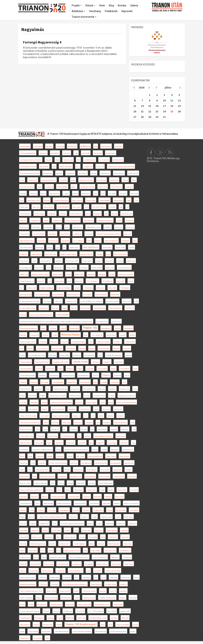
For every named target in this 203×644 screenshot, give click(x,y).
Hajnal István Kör (119, 477)
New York (23, 524)
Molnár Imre (125, 429)
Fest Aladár (112, 194)
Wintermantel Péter (99, 308)
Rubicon (68, 490)
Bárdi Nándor (115, 450)
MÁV (35, 477)
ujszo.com (79, 402)
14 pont (99, 524)
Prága (133, 423)
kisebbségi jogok (64, 510)
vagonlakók (107, 423)
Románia (70, 618)
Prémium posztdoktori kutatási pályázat (76, 450)
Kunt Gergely (45, 382)
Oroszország (129, 221)
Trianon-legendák (25, 147)
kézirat (22, 180)
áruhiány (46, 221)
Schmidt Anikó (68, 611)
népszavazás (24, 261)
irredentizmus (86, 194)
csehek (34, 261)
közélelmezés (114, 180)
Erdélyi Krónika (119, 362)
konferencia (85, 146)
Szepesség (40, 456)
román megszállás (104, 349)
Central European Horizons (28, 167)
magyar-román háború (120, 423)
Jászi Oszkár (80, 611)
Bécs (65, 429)
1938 (49, 268)
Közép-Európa (59, 281)
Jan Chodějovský (108, 281)
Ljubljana (33, 524)
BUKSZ (43, 194)
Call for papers (36, 227)
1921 (30, 470)
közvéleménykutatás (68, 436)
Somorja (70, 456)
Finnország (23, 564)
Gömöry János (86, 530)
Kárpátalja (82, 349)
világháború (59, 261)
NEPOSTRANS (91, 402)
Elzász (22, 456)
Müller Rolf (23, 221)
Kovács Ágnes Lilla (26, 268)
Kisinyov (50, 248)
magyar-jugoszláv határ (42, 362)
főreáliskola (74, 429)
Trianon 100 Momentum (131, 504)
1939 (38, 429)
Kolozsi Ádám (93, 537)
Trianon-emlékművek (115, 308)
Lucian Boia (43, 342)
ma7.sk (59, 227)
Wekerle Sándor (120, 248)
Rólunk (91, 5)
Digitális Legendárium (66, 167)
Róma (91, 342)
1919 (43, 551)
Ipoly (106, 214)
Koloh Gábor (47, 301)
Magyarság (117, 376)
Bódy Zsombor (112, 611)
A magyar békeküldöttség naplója (30, 301)
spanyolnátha (52, 234)
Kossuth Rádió (34, 571)
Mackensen (89, 234)
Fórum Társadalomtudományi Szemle (31, 591)
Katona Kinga (57, 470)
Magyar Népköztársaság (28, 578)
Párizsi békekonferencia (62, 632)
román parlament (92, 470)
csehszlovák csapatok (89, 591)
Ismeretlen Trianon (111, 584)
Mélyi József (110, 268)
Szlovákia (123, 335)
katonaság (55, 423)
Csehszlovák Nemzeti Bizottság (30, 423)
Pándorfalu (23, 382)
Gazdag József (124, 389)
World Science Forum (34, 200)
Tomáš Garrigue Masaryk (27, 376)
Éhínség (59, 625)
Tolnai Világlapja (125, 288)
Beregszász (79, 281)
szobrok (22, 355)
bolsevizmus (78, 423)
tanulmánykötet (105, 173)
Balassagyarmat (54, 194)
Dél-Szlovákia (37, 638)
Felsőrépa (23, 315)
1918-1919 (100, 167)
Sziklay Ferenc (129, 564)
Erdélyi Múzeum (124, 456)
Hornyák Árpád (88, 288)
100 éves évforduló (39, 234)
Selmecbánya (70, 173)
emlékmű (45, 530)
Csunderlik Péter (35, 221)
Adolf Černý (74, 463)
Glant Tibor (55, 308)
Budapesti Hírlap (125, 611)
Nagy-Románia (65, 234)
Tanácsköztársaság (51, 598)
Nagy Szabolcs (71, 268)
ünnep (135, 241)
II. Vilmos (66, 194)
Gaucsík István (116, 322)
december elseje (66, 598)
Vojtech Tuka (81, 618)
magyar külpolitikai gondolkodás (103, 436)
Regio (85, 551)
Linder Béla (42, 463)
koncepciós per (72, 147)
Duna (58, 248)
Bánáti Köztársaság (26, 429)
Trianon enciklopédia (101, 295)
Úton (92, 429)
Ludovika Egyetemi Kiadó (113, 571)
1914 (86, 416)
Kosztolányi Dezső (102, 322)
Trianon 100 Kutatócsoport (81, 624)
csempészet (132, 524)
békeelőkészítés (118, 160)
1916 (100, 355)
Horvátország (127, 557)
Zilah (98, 423)
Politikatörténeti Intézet (93, 227)
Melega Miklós (72, 382)
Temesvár (39, 369)
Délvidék (113, 369)
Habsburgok (126, 241)
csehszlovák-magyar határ (114, 355)
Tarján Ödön (90, 369)
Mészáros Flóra (48, 625)
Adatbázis (79, 11)
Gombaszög (119, 147)
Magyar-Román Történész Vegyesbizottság (121, 167)
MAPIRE (30, 349)
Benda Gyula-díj (118, 605)
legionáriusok (72, 409)
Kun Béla (112, 274)
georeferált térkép (58, 295)
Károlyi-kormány (78, 227)
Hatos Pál (113, 591)
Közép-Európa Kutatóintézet (29, 328)
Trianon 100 (90, 328)
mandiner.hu (84, 517)
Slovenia (109, 510)
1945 (136, 200)
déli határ (31, 517)
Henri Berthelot (94, 504)
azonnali (60, 618)
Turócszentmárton (63, 564)
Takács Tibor (125, 537)
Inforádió (70, 483)
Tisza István (39, 268)
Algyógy (22, 517)
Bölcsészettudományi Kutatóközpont (31, 490)
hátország (56, 611)
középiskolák (67, 578)
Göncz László (119, 497)
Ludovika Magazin (26, 362)
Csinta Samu (99, 530)
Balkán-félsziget (48, 504)
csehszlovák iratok (127, 214)
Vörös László (77, 207)
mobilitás (43, 396)
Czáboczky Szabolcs (103, 342)
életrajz (43, 328)
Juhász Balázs (107, 248)
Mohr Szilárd (121, 281)
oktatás (22, 605)
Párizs (47, 638)
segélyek (80, 369)
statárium (99, 261)
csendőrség (33, 194)
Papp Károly (133, 598)
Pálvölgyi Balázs (25, 638)
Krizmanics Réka (89, 355)
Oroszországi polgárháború (28, 153)
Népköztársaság (96, 584)
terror (54, 167)
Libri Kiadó (84, 429)
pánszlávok (123, 591)
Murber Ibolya (131, 261)
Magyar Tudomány (70, 537)
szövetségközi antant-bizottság (30, 173)
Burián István (70, 605)
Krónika (122, 5)
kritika (136, 301)
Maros (36, 557)
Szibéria (119, 221)
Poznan (31, 605)
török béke (23, 335)
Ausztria (136, 625)
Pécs (96, 578)
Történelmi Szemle (99, 396)
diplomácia (116, 349)
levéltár (135, 369)
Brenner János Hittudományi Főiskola (41, 315)
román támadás (88, 221)
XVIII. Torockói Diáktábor (96, 611)
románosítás (121, 524)
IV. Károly (112, 396)
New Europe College (26, 248)
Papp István (36, 207)
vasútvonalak (86, 153)
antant (67, 227)
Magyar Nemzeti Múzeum (127, 396)
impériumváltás (74, 328)
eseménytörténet (25, 214)
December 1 (117, 342)
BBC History (80, 456)
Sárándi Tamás (33, 180)
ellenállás (111, 490)
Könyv (103, 625)
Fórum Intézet (24, 234)
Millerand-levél (117, 470)
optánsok (87, 436)
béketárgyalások (116, 463)
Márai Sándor (24, 227)
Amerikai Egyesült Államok (28, 584)
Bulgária (65, 308)
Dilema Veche (127, 301)
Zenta (76, 530)
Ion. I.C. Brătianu (78, 241)
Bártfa (103, 537)
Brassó (59, 490)
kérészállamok (39, 618)
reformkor (98, 241)
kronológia (104, 382)
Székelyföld (63, 180)
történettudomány (46, 261)
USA (50, 281)
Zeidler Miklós (38, 147)
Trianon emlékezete (76, 214)
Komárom (52, 544)
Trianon (106, 375)
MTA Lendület (105, 470)
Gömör (88, 214)
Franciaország (34, 335)
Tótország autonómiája (42, 295)
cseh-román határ (57, 349)
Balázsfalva (34, 497)
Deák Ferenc (124, 443)
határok (51, 551)
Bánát (77, 578)
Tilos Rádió (23, 544)
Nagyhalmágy (54, 376)
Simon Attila (109, 261)
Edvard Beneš (55, 153)
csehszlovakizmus (26, 504)
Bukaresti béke (44, 167)
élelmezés (59, 173)
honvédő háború (35, 564)
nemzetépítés (83, 173)
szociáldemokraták (90, 160)
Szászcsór (53, 328)
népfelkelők (112, 389)
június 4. (74, 187)
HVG (78, 160)
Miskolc (136, 578)
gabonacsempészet (73, 295)
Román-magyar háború (58, 497)
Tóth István (67, 153)
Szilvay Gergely (65, 355)
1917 (78, 167)
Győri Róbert (98, 571)
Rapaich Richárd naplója (106, 483)
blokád (69, 281)
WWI (22, 288)
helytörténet (77, 355)
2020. (55, 524)
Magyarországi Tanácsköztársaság (61, 402)
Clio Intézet (123, 194)
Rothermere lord (57, 274)
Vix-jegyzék (60, 456)
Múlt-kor (44, 402)
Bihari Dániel (97, 497)
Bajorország (35, 530)
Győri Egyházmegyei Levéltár (98, 618)
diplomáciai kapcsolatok (27, 241)
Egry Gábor (49, 147)
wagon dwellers (24, 477)
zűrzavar (23, 571)
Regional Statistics (26, 443)
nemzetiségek (112, 443)
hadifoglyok (102, 274)
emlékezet (70, 369)
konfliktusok (24, 254)
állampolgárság (128, 328)
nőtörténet (86, 510)
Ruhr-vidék (92, 483)
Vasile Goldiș (106, 504)
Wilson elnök (125, 618)
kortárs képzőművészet (49, 180)
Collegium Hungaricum (47, 288)
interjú (108, 254)
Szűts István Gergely (123, 625)
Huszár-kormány (85, 409)
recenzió (82, 537)
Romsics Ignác (122, 490)
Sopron (77, 598)
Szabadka (41, 510)
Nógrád (76, 591)
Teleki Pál (125, 180)
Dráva (133, 443)
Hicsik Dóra (127, 349)
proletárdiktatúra (106, 328)
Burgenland (114, 429)
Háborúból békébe (58, 382)
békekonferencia (49, 207)
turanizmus (87, 497)
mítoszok (48, 160)
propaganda (89, 423)
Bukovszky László (51, 254)
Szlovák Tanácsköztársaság (58, 463)
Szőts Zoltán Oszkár (26, 436)
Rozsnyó (87, 396)
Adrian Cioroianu (102, 429)
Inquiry (32, 510)
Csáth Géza (129, 187)
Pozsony (67, 470)
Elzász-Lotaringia (104, 477)
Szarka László (32, 288)
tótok (22, 349)
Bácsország (24, 463)
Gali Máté (23, 510)
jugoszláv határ (129, 463)
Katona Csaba (116, 564)
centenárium (49, 537)
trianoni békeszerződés (86, 180)
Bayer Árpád (32, 396)
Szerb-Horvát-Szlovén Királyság (126, 402)
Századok (63, 214)
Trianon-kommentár (84, 17)
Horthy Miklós (56, 530)
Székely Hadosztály (41, 483)
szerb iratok (82, 443)
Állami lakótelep (48, 173)
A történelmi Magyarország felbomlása (72, 524)
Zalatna (101, 416)
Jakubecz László (71, 301)
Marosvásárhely (102, 369)
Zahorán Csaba (80, 362)
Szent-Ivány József (72, 261)
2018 (110, 625)
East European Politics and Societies (31, 160)
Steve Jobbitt (45, 416)
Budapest (45, 409)
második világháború (80, 544)
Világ (121, 207)
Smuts (37, 504)
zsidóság (94, 173)
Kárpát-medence (36, 254)
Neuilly (30, 456)
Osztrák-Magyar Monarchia (118, 632)
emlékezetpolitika (62, 187)
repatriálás (23, 194)
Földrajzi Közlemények (64, 504)
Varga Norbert (33, 551)
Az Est (103, 578)
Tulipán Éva (100, 443)
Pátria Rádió (53, 355)
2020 (53, 483)
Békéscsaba (106, 409)
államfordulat (65, 241)
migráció (39, 598)
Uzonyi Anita (41, 241)
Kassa (45, 429)
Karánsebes (23, 497)
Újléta (91, 443)
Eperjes (103, 402)
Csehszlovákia (62, 315)
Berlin (95, 382)
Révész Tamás (51, 591)
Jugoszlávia (91, 274)
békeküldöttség (42, 605)
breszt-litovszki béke (112, 301)
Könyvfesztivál (85, 308)
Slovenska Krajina (74, 497)
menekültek (63, 207)
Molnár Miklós (24, 207)
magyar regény (46, 632)
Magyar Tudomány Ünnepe (61, 416)
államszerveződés (26, 295)
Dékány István (103, 187)
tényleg (22, 632)
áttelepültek (42, 376)
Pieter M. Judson (25, 483)
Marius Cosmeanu (102, 564)
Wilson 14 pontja (77, 200)
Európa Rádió (113, 578)
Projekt (77, 5)
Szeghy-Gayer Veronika (87, 187)
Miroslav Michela (97, 268)
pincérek (22, 396)
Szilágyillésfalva (44, 524)
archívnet (36, 625)
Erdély (48, 389)
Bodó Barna (114, 618)
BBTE (58, 537)
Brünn (86, 335)
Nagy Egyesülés (85, 382)
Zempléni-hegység (25, 618)
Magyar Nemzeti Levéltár (72, 551)
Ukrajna (60, 369)
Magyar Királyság (112, 530)
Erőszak (95, 450)
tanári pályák (34, 402)
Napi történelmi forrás (42, 470)
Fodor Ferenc (71, 443)
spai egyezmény (106, 147)
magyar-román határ (89, 598)
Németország (53, 241)
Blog (111, 5)
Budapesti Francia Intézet (58, 557)
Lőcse (135, 389)
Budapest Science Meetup (68, 254)
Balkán (44, 557)
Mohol (40, 187)
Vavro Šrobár (134, 490)
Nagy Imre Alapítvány (111, 241)
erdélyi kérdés (81, 483)
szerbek (68, 274)
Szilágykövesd (88, 167)
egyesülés (103, 591)
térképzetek (73, 517)
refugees (133, 632)
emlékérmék (38, 389)
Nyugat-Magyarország (27, 281)
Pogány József (37, 537)
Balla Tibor (110, 416)
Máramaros (43, 578)
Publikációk (111, 11)
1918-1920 (43, 584)
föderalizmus (115, 557)
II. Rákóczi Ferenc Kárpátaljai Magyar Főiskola (52, 517)
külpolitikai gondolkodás (60, 389)
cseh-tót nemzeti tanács (126, 274)
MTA (22, 200)
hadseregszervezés (68, 376)
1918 (125, 382)
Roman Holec (50, 369)
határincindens (113, 537)
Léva (93, 416)
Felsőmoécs (95, 362)
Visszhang (95, 11)
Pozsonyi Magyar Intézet (28, 308)
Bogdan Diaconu (74, 248)
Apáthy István (79, 274)
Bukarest (92, 349)
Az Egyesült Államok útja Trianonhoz (91, 301)
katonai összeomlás (101, 463)
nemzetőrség (87, 295)
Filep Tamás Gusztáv (120, 254)
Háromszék (58, 301)
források (131, 281)
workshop (120, 261)
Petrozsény (128, 234)
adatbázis (122, 598)
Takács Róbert (78, 490)
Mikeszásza (101, 288)
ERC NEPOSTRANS (99, 207)
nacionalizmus (77, 564)
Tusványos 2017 (64, 544)
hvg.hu (111, 402)
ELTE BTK (23, 402)
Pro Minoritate (24, 450)
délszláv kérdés (118, 200)
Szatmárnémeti (125, 369)
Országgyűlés (89, 564)
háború (134, 180)
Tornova (22, 409)
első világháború (91, 247)
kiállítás (92, 544)
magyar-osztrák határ (84, 605)
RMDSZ (45, 497)
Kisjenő (49, 443)
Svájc (33, 463)
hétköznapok (66, 423)
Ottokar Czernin (91, 200)
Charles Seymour (133, 173)
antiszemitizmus (119, 173)
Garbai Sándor (128, 544)
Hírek (102, 5)
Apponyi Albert (59, 268)
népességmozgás (101, 632)
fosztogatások (33, 409)
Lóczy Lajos (130, 227)
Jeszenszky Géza (110, 551)
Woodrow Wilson (98, 510)
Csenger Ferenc (91, 490)
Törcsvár (61, 483)
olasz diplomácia (86, 463)
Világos (22, 470)
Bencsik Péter (98, 153)
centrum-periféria (130, 342)
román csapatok (87, 261)
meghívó (90, 524)
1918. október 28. (97, 335)
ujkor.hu (127, 376)
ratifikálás (47, 200)
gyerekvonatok (126, 578)
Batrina (73, 180)
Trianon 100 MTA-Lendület (28, 416)
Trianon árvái (59, 443)
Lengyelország (57, 221)
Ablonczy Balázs (71, 335)
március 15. (76, 416)
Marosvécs (123, 584)
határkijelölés (52, 214)
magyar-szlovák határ (58, 409)
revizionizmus (75, 389)
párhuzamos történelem (47, 477)
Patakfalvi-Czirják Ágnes (61, 200)
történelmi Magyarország (38, 544)
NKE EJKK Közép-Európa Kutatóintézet (75, 584)
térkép (57, 160)
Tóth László (119, 227)
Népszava (64, 342)
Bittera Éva (41, 281)
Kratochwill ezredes (89, 389)
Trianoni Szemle (68, 160)
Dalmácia (117, 328)
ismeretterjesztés (128, 450)
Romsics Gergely (39, 214)
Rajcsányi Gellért (121, 510)
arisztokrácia (84, 268)
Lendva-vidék (39, 443)
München (46, 335)
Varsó (96, 194)
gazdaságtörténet (83, 376)
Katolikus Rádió (55, 578)
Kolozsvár (74, 308)
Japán (129, 200)
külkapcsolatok (121, 436)
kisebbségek (40, 248)
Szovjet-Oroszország (124, 268)
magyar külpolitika (105, 200)
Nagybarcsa (107, 362)
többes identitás (25, 625)
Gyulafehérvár (77, 234)
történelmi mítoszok (86, 254)
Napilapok (117, 504)
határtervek (34, 382)
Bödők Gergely (129, 517)
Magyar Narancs (65, 591)
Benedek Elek (55, 429)
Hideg (76, 153)
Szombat (99, 254)
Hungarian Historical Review (107, 598)
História (96, 409)
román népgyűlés (90, 477)
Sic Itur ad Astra (104, 160)
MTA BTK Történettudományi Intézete (108, 234)
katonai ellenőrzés (125, 551)
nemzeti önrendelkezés (76, 571)
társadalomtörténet (56, 605)
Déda (96, 147)
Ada (64, 248)
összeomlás (60, 147)
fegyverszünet (71, 349)
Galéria (134, 5)
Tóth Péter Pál (130, 308)
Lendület (132, 248)
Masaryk (114, 214)
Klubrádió (50, 456)
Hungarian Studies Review (61, 362)
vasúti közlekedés (25, 389)
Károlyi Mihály (24, 537)
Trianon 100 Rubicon (26, 598)
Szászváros (55, 584)
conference (121, 416)
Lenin (134, 429)
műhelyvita (108, 497)
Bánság (22, 551)
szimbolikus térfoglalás (78, 342)
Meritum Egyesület (114, 544)
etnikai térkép (86, 578)
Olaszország (134, 194)
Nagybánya (97, 214)
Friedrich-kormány (75, 396)
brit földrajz (108, 227)
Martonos (46, 611)
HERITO (95, 376)
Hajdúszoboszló (25, 557)
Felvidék (95, 517)
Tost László (52, 510)
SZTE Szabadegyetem (100, 557)
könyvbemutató (111, 153)
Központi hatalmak (80, 504)
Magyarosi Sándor (106, 517)
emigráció (63, 328)
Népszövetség (53, 436)
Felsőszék (101, 544)
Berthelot (132, 335)
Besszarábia (24, 530)
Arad (79, 436)
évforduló (104, 450)
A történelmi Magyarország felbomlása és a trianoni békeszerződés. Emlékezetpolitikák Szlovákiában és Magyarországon (56, 322)
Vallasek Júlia (24, 274)
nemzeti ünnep (101, 180)
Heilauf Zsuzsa (111, 456)
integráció (67, 530)
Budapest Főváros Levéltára (40, 274)
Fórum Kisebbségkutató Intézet (79, 557)
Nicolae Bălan (48, 227)
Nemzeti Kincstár (116, 187)
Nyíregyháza (62, 477)
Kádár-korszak (118, 409)
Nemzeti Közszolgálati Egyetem (42, 450)
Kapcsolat (127, 11)
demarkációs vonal (76, 477)
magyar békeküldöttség (95, 456)
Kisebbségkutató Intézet (102, 605)
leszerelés (76, 510)
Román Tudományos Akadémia (82, 632)
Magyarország (78, 470)
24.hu (86, 207)
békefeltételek (115, 295)
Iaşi (127, 207)
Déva (59, 551)
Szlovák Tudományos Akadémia (30, 611)
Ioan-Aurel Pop (44, 308)
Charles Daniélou (96, 551)
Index (88, 571)
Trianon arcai (43, 153)
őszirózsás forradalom (64, 288)
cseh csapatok (134, 510)
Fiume (89, 241)
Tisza (103, 194)
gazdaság (50, 618)
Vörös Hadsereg (33, 632)
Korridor (46, 423)
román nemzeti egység (27, 187)
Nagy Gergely (115, 382)
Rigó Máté (102, 389)
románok (77, 288)
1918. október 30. (42, 349)
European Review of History (57, 396)
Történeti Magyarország (73, 221)
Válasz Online (112, 288)
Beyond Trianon (111, 335)
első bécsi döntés (47, 571)
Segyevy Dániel (49, 564)
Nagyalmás (33, 29)
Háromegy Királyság (26, 369)
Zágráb (102, 490)
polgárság (128, 355)
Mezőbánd (50, 490)
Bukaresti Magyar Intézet (28, 342)
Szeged (55, 335)
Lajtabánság (49, 187)
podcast (75, 194)
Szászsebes (132, 477)
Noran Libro (54, 342)
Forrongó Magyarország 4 (42, 42)
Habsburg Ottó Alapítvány (105, 221)
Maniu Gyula (109, 524)
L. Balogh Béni (60, 571)
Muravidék (112, 207)
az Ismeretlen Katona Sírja (37, 355)
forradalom (129, 470)
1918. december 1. (92, 281)
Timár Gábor (41, 436)
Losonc (118, 517)
